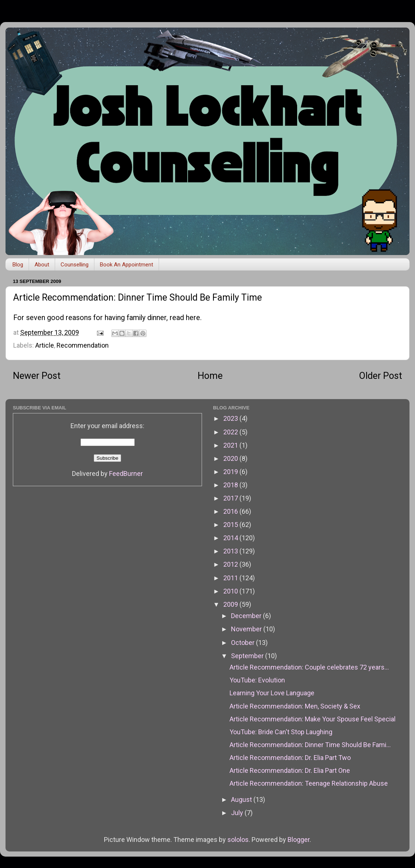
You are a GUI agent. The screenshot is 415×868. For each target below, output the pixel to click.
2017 (231, 498)
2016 (231, 511)
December (247, 616)
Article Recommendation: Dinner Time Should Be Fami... (310, 745)
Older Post (381, 376)
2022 (231, 432)
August (242, 799)
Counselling (75, 265)
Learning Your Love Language (272, 693)
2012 (231, 564)
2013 (231, 551)
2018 (231, 485)
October (243, 643)
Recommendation (83, 345)
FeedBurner (126, 474)
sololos (238, 840)
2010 (231, 591)
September (248, 656)
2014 (231, 538)
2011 (231, 578)
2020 (231, 458)
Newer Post (37, 376)
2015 (231, 525)
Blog (18, 265)
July (238, 813)
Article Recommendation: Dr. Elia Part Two (290, 758)
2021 (231, 445)
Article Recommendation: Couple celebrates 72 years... (309, 667)
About (42, 265)
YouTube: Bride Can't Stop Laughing (281, 732)
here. (194, 318)
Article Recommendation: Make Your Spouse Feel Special (313, 719)
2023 (231, 418)
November (247, 629)
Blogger (299, 840)
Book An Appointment (127, 265)
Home (210, 376)
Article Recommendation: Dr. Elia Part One (290, 770)
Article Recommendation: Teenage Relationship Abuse (309, 783)
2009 (231, 604)
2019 (231, 472)
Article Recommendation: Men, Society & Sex (295, 706)
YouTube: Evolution (257, 680)
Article (45, 345)
